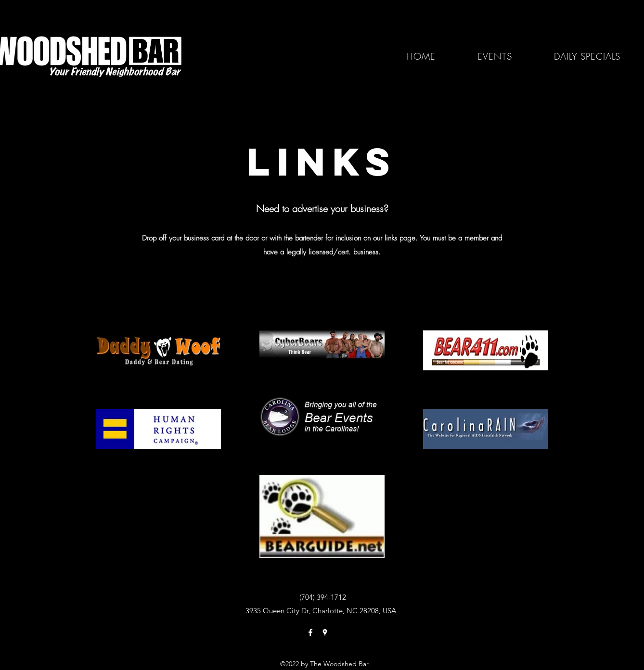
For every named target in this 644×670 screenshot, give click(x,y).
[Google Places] (325, 632)
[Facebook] (310, 632)
